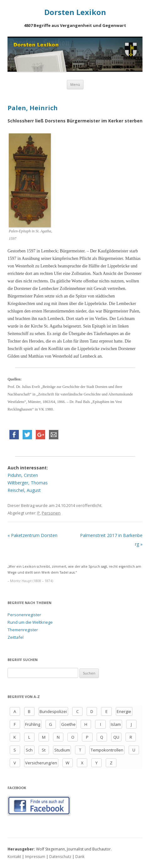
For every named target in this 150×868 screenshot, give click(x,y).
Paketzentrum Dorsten (32, 535)
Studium (62, 750)
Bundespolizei (53, 711)
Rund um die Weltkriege (30, 622)
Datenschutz (60, 857)
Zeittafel (16, 637)
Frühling (33, 724)
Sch (29, 750)
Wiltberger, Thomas (28, 483)
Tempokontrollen (107, 750)
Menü (75, 84)
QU (116, 737)
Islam (116, 724)
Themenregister (23, 630)
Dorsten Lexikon (75, 12)
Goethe (68, 724)
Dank (80, 857)
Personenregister (24, 615)
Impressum (35, 857)
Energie (124, 711)
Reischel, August (24, 490)
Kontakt (14, 857)
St (44, 750)
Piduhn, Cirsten (23, 475)
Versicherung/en (41, 763)
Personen (51, 513)
